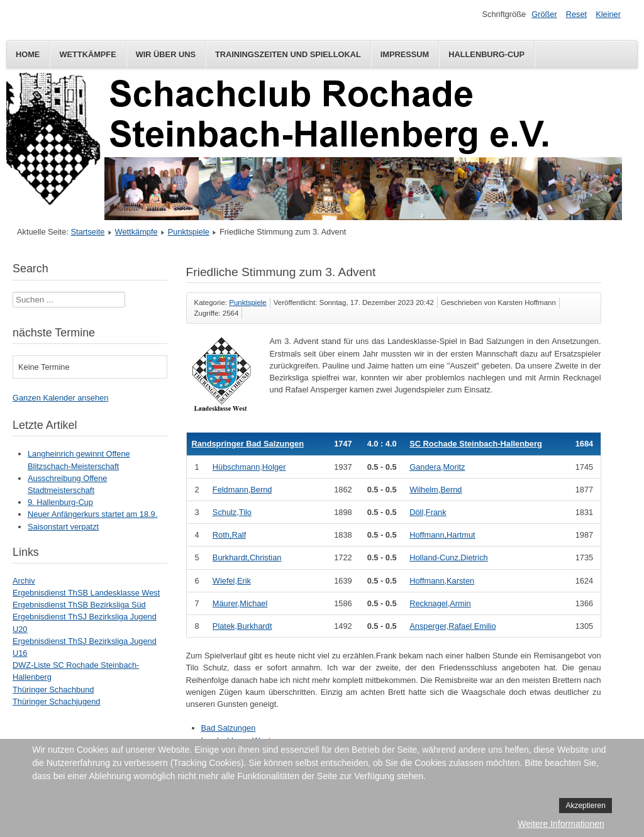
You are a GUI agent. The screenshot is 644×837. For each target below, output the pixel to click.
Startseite (87, 232)
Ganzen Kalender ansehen (60, 398)
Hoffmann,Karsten (442, 581)
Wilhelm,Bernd (436, 490)
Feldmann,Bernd (242, 490)
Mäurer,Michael (240, 603)
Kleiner (608, 14)
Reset (576, 14)
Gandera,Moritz (437, 467)
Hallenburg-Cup (486, 54)
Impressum (405, 54)
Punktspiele (189, 232)
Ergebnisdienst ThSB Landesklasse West (86, 593)
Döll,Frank (428, 512)
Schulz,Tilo (232, 512)
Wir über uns (166, 54)
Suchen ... (13, 292)
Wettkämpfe (87, 54)
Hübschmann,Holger (249, 467)
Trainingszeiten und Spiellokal (288, 54)
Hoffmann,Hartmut (442, 535)
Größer (544, 14)
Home (28, 54)
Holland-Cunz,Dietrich (448, 557)
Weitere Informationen (561, 824)
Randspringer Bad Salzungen (248, 444)
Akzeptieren (585, 806)
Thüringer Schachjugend (56, 701)
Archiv (24, 581)
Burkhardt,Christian (247, 557)
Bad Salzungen (229, 728)
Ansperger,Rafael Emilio (452, 626)
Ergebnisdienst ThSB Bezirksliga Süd (79, 605)
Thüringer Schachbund (53, 690)
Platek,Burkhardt (242, 626)
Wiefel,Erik (232, 581)
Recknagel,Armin (440, 603)
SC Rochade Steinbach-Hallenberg (475, 444)
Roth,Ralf (229, 535)
